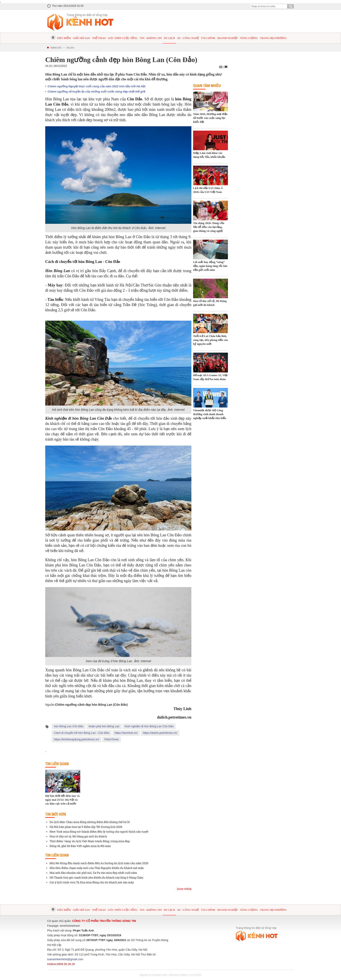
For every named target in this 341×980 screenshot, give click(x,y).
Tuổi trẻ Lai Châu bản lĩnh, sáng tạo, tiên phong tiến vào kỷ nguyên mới (211, 340)
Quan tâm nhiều (207, 86)
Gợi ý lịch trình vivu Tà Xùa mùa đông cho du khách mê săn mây (92, 882)
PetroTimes (112, 739)
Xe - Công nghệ (188, 38)
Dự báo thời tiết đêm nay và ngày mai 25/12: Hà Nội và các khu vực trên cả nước (62, 800)
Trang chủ (56, 48)
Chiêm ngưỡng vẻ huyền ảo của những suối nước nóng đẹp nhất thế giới (96, 92)
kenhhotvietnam (70, 926)
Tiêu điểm (64, 38)
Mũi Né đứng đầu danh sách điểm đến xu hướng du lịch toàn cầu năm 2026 (99, 863)
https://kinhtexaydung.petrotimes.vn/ (77, 739)
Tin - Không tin (151, 38)
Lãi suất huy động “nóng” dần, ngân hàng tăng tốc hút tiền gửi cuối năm (210, 266)
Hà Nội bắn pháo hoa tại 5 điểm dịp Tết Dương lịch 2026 (86, 827)
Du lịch (169, 38)
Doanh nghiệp (227, 38)
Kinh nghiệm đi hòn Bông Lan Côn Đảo (149, 726)
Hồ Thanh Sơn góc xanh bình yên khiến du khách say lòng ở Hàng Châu (96, 877)
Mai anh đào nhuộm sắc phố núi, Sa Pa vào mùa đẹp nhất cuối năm (93, 873)
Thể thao (99, 38)
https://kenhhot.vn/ (126, 733)
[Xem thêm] (184, 889)
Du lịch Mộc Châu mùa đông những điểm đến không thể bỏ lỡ (90, 822)
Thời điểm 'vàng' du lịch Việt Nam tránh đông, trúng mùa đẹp (90, 841)
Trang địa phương (273, 38)
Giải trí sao (81, 38)
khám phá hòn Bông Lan (104, 726)
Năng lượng (249, 38)
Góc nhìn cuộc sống (123, 38)
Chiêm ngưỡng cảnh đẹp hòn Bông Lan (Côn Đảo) (91, 705)
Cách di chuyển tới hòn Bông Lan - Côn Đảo (82, 733)
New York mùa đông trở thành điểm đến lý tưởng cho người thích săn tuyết (99, 832)
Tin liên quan (57, 764)
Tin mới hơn (56, 814)
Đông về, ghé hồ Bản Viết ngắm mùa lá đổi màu (80, 846)
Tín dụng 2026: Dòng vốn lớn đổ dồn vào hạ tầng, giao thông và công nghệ (209, 227)
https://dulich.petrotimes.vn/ (160, 733)
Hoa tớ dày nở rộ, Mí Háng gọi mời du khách (78, 836)
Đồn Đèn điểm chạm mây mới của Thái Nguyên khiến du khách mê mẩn (97, 868)
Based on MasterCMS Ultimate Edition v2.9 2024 (171, 975)
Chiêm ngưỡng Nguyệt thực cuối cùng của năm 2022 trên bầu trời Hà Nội (97, 86)
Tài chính (208, 38)
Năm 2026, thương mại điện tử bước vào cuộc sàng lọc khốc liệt (210, 118)
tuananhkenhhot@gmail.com (65, 959)
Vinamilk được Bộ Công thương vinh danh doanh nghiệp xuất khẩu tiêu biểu (210, 414)
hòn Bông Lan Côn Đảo (69, 726)
